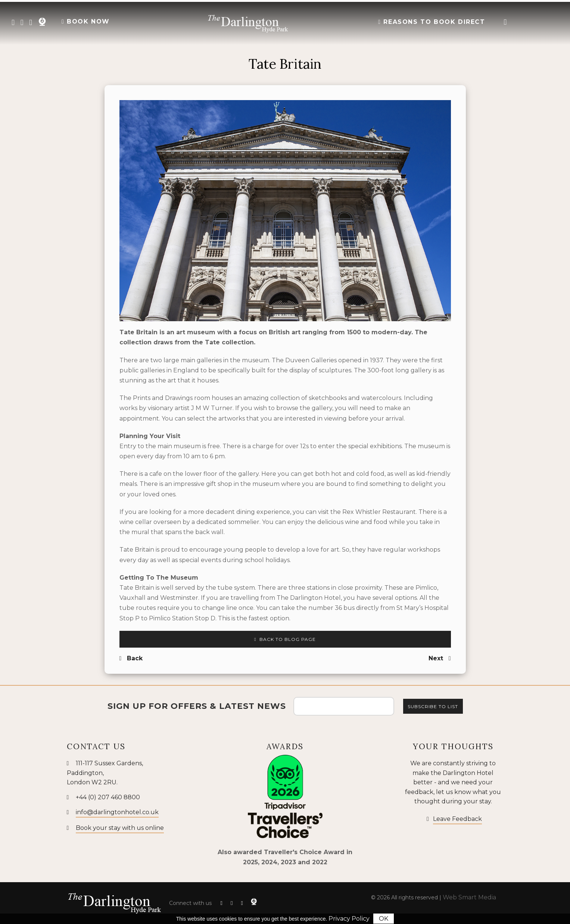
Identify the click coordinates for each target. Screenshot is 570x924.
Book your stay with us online (120, 828)
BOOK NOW (86, 21)
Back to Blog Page (285, 639)
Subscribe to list (433, 706)
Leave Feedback (457, 819)
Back (131, 658)
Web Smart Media (469, 897)
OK (384, 919)
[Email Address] (344, 706)
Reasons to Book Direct (432, 22)
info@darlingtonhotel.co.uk (117, 812)
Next (440, 658)
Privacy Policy (349, 919)
